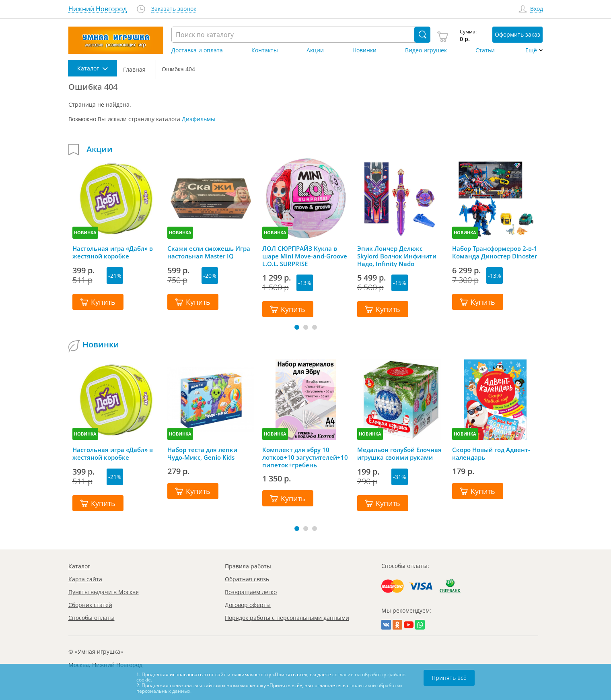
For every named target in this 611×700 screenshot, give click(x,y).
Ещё (531, 50)
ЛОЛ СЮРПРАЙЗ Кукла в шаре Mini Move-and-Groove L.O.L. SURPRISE (305, 256)
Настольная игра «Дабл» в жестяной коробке (113, 252)
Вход (537, 9)
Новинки (364, 50)
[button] (297, 327)
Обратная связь (247, 579)
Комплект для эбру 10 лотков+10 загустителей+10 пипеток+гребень (305, 457)
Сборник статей (90, 605)
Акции (315, 50)
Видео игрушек (426, 50)
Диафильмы (199, 119)
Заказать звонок (174, 9)
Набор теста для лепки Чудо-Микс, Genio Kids (202, 454)
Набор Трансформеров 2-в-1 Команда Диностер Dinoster (495, 252)
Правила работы (248, 566)
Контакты (265, 50)
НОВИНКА (85, 232)
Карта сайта (85, 579)
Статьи (485, 50)
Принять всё (449, 678)
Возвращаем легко (251, 592)
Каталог (79, 566)
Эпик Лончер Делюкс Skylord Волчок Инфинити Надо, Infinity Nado (397, 256)
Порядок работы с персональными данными (287, 618)
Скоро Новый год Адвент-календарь (491, 454)
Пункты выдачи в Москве (104, 592)
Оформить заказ (517, 34)
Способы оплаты (92, 618)
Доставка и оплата (197, 50)
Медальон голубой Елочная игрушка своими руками (399, 454)
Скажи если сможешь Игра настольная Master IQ (209, 252)
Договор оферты (248, 605)
